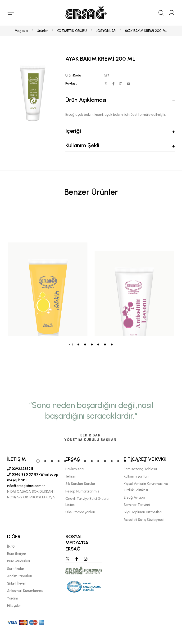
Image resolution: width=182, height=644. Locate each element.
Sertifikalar (16, 569)
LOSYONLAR (106, 31)
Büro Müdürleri (18, 561)
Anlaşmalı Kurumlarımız (25, 591)
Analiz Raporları (20, 576)
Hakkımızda (75, 469)
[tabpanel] (48, 273)
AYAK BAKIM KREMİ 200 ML (146, 31)
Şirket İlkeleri (17, 583)
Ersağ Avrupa (134, 497)
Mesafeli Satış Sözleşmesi (144, 520)
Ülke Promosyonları (80, 512)
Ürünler (42, 31)
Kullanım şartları (136, 476)
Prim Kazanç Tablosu (140, 469)
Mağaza (21, 31)
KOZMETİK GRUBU (72, 31)
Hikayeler (14, 606)
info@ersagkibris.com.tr (26, 486)
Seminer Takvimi (137, 505)
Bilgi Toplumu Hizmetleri (143, 512)
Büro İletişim (17, 554)
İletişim (71, 476)
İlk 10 (11, 546)
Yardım (13, 598)
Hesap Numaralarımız (82, 491)
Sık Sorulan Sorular (80, 484)
